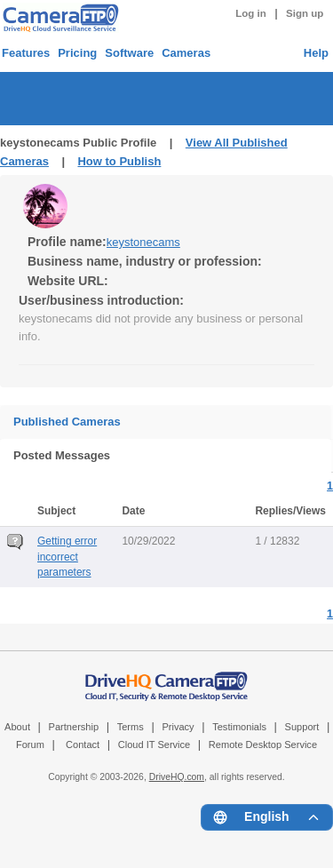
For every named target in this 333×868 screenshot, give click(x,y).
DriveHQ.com (177, 777)
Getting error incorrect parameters (67, 556)
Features (26, 53)
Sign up (305, 13)
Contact (83, 745)
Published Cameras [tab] (67, 422)
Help (316, 53)
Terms (131, 727)
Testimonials (239, 727)
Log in (251, 13)
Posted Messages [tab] (62, 455)
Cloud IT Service (154, 745)
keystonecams (143, 242)
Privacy (178, 727)
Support (302, 727)
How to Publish (119, 161)
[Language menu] (267, 817)
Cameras (186, 53)
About (17, 727)
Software (129, 53)
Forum (30, 745)
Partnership (74, 727)
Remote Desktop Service (263, 745)
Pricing (77, 53)
